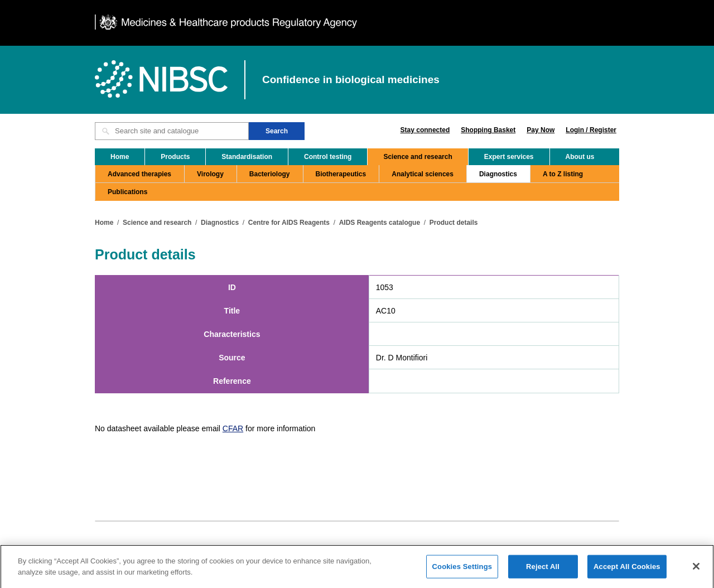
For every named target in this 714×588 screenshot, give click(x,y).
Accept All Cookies (627, 569)
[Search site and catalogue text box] (172, 131)
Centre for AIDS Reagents (289, 223)
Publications (127, 192)
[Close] (696, 569)
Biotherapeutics (341, 174)
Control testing (328, 157)
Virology (210, 174)
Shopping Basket (488, 130)
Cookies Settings (462, 569)
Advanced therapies (139, 174)
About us (580, 157)
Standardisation (247, 157)
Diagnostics (498, 174)
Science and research (418, 157)
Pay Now (541, 130)
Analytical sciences (423, 174)
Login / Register (591, 130)
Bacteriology (270, 174)
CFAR (233, 428)
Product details (454, 223)
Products (175, 157)
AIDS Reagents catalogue (380, 223)
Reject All (543, 569)
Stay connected (425, 130)
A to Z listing (563, 174)
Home (120, 157)
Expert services (509, 157)
